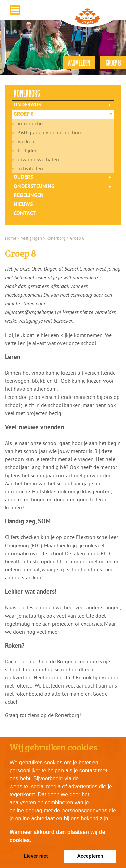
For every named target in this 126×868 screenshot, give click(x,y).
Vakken (26, 141)
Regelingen (29, 196)
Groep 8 (24, 114)
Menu (15, 10)
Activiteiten (30, 168)
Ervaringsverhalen (38, 159)
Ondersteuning (34, 187)
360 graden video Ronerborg (50, 132)
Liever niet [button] (36, 856)
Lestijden (28, 150)
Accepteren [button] (90, 856)
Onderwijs (27, 105)
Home (11, 238)
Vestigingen (31, 238)
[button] (34, 841)
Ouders (23, 177)
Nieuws (23, 205)
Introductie (30, 123)
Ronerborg (56, 238)
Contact (25, 214)
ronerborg (27, 93)
